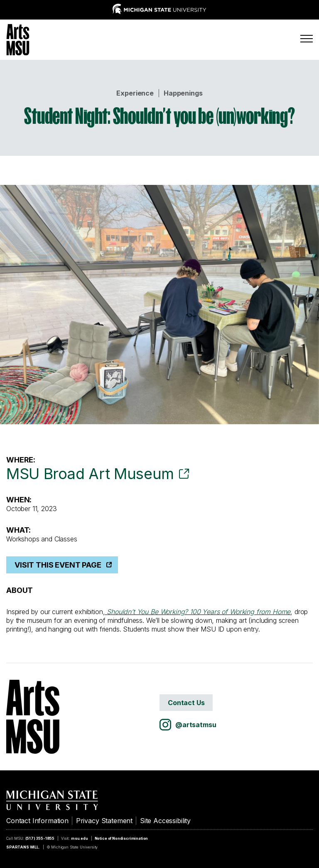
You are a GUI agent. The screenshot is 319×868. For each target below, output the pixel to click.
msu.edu (80, 838)
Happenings (183, 93)
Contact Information (37, 821)
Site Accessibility (165, 821)
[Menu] (307, 39)
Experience (135, 93)
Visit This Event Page (58, 565)
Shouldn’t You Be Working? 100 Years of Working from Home (199, 612)
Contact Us (186, 703)
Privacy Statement (104, 821)
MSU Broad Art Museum (90, 474)
